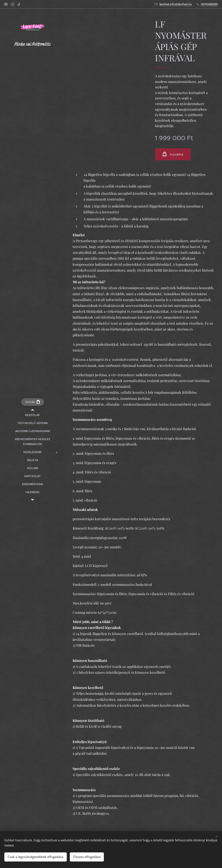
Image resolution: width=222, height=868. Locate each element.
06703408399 (209, 4)
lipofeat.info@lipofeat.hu (176, 4)
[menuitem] (33, 415)
